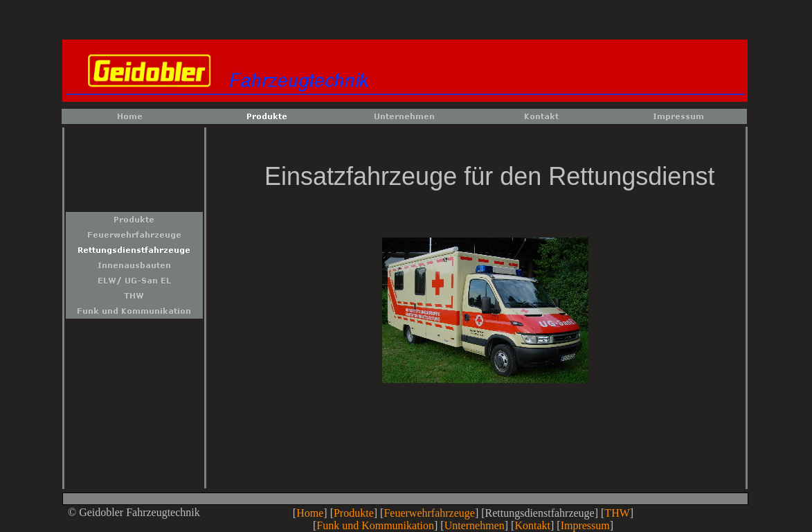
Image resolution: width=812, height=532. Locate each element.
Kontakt (532, 525)
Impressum (585, 525)
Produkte (354, 513)
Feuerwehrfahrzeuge (429, 513)
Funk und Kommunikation (375, 525)
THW (617, 513)
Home (310, 513)
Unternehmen (475, 525)
